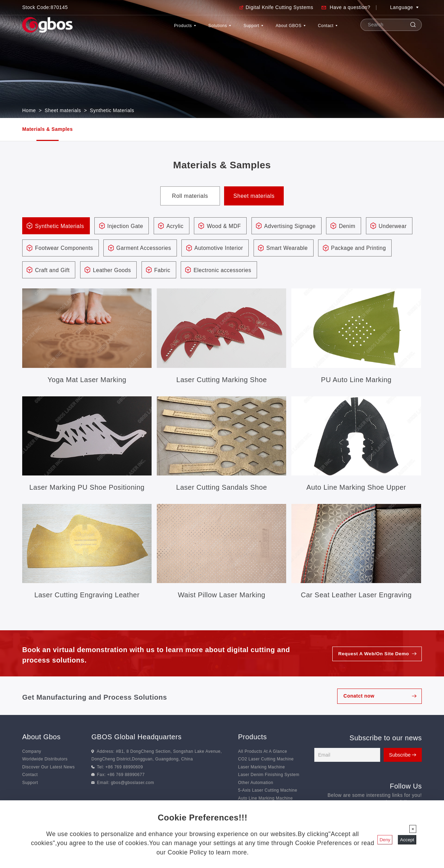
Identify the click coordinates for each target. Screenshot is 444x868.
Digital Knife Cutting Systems (279, 7)
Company (32, 752)
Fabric (246, 271)
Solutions (180, 29)
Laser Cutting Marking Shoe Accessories (221, 381)
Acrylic (179, 226)
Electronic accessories (308, 271)
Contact (323, 29)
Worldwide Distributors (45, 760)
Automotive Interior (276, 249)
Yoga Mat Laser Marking (87, 381)
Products (134, 29)
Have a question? (350, 7)
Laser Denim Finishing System (269, 776)
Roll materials (190, 196)
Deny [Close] (385, 840)
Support (225, 29)
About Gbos (41, 738)
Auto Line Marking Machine (265, 799)
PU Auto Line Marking (356, 381)
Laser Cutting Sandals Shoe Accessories (222, 489)
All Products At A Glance (262, 752)
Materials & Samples (48, 129)
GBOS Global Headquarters (136, 738)
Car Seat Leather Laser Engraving (356, 596)
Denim (356, 226)
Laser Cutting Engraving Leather (87, 596)
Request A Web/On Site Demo (373, 655)
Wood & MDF (229, 226)
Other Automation (255, 784)
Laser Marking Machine (261, 768)
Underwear (50, 249)
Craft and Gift (133, 271)
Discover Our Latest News (48, 768)
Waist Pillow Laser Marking (222, 596)
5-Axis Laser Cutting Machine (268, 791)
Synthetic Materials (112, 110)
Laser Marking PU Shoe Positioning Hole (87, 489)
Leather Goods (194, 271)
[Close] (413, 829)
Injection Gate (128, 226)
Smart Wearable (347, 249)
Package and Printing (63, 271)
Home (29, 110)
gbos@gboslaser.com (133, 784)
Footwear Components (118, 249)
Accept (407, 840)
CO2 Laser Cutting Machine (266, 760)
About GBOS (274, 29)
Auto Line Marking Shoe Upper (356, 488)
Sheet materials (63, 110)
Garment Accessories (199, 249)
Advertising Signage (297, 226)
